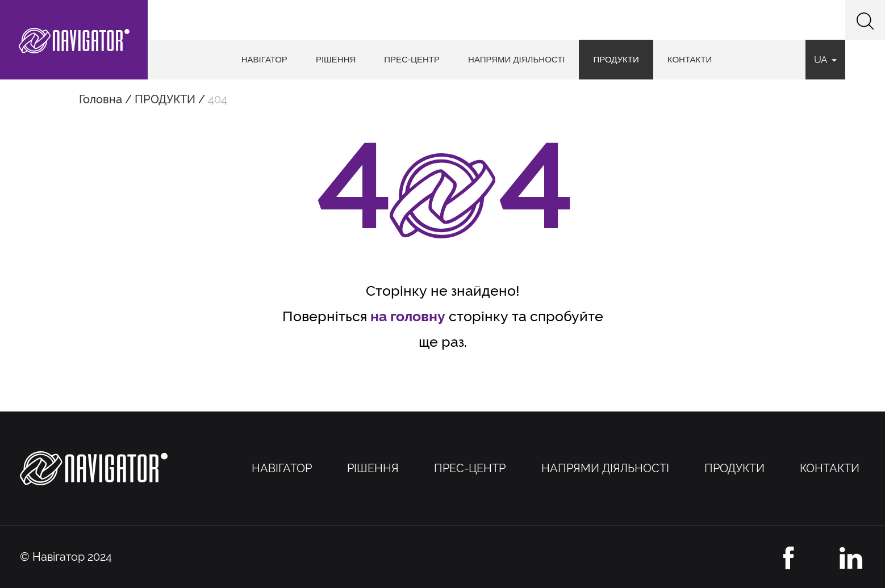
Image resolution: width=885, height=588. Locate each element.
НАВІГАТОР (264, 59)
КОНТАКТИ (690, 59)
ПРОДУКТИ (616, 59)
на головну (408, 316)
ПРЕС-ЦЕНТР (412, 59)
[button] (865, 20)
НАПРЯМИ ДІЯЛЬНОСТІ (516, 59)
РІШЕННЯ (336, 59)
